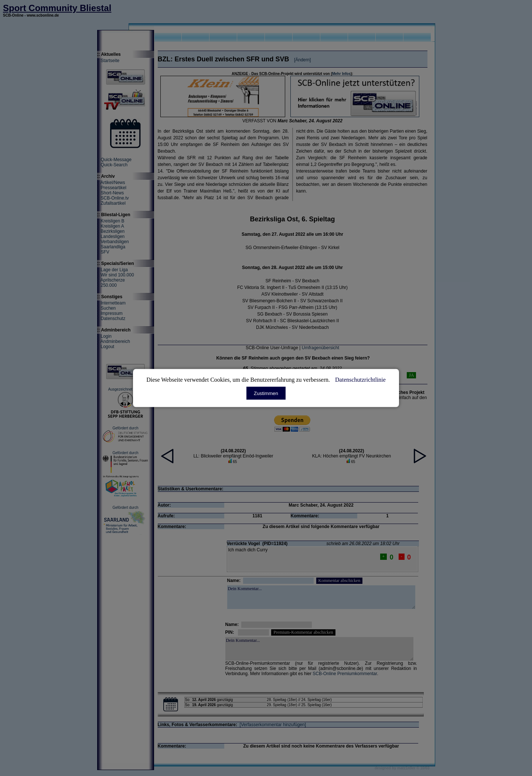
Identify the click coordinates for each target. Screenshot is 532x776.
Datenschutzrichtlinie (360, 380)
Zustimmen (266, 393)
